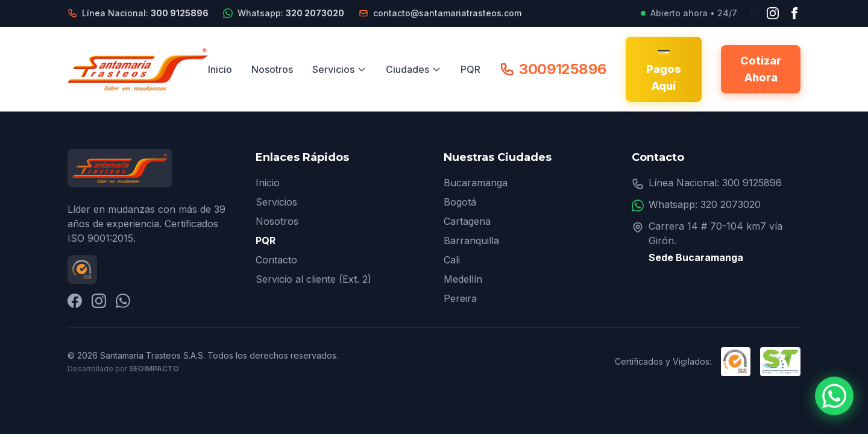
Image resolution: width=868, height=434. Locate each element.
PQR (470, 69)
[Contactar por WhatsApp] (834, 397)
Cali (452, 260)
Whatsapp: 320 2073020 (705, 204)
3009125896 (553, 69)
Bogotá (460, 202)
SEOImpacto (154, 369)
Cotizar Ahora (761, 69)
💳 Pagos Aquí (664, 69)
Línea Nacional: (145, 13)
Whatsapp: (291, 13)
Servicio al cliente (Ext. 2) (313, 279)
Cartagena (467, 221)
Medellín (463, 279)
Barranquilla (471, 241)
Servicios (339, 69)
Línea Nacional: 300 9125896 (715, 183)
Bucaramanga (476, 183)
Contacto (276, 260)
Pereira (460, 298)
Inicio (220, 69)
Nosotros (272, 69)
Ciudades (414, 69)
